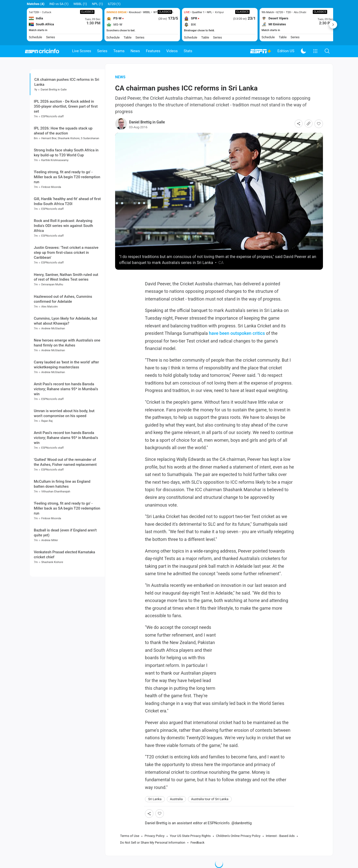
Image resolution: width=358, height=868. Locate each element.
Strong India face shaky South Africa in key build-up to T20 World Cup (66, 153)
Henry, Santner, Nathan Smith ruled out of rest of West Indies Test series (66, 277)
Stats (188, 51)
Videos (172, 51)
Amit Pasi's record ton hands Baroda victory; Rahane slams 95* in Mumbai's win (66, 389)
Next (333, 25)
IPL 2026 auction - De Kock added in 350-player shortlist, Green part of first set (66, 106)
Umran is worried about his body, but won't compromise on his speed (64, 413)
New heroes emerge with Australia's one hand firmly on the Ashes (67, 343)
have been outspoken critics (237, 333)
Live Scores (82, 51)
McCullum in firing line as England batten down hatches (62, 484)
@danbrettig (242, 823)
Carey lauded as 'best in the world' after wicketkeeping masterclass (66, 365)
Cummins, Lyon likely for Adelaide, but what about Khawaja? (66, 321)
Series (102, 51)
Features (153, 51)
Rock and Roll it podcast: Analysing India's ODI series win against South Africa (63, 226)
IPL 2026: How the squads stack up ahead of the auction (63, 131)
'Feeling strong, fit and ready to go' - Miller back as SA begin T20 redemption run (67, 177)
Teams (119, 51)
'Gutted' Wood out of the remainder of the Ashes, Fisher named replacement (65, 462)
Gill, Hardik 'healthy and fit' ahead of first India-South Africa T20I (67, 201)
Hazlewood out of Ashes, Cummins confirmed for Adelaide (63, 299)
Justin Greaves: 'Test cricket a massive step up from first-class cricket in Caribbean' (66, 253)
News (135, 51)
